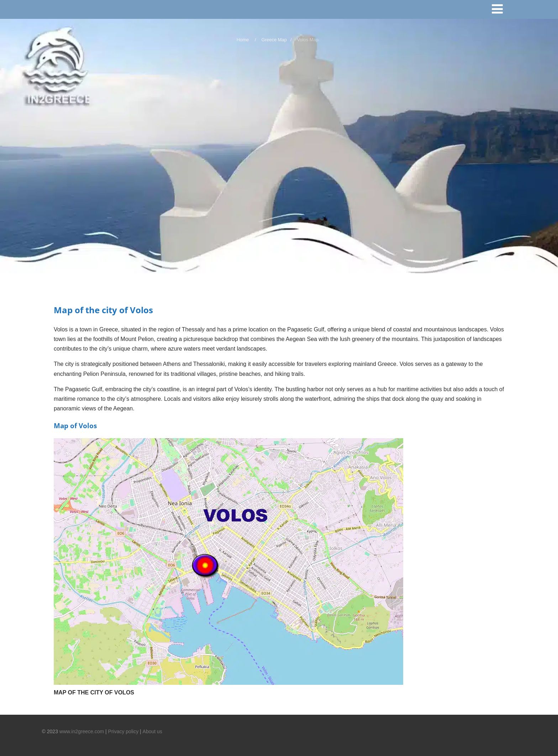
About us (152, 731)
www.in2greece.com (82, 731)
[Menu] (500, 10)
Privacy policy (123, 731)
